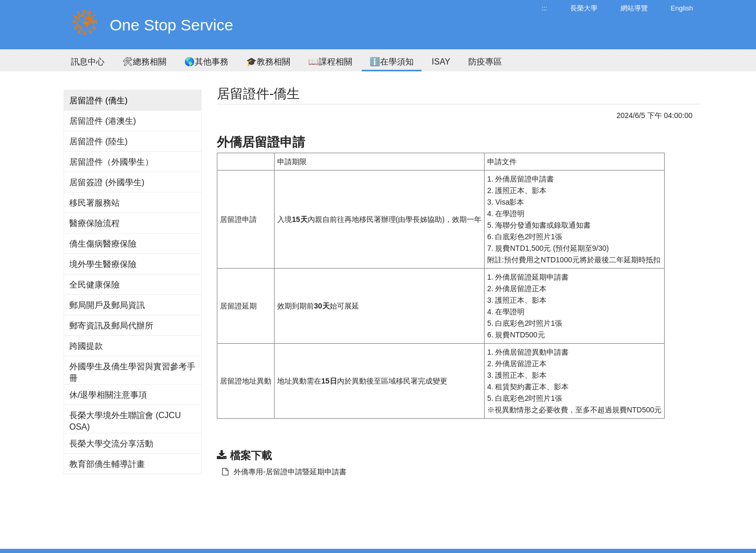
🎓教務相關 (268, 62)
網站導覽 (634, 8)
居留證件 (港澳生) (103, 121)
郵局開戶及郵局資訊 (107, 305)
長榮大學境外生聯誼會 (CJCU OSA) (125, 421)
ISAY (441, 62)
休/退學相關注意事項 (108, 395)
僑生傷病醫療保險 (103, 244)
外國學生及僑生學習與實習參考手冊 (132, 372)
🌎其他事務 (206, 62)
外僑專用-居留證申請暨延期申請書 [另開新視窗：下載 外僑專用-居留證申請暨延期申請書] (284, 472)
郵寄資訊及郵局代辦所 (111, 326)
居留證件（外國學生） (111, 162)
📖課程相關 (330, 62)
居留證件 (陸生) (98, 141)
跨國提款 (86, 346)
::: (545, 8)
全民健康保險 (94, 285)
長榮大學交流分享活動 (111, 444)
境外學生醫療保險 (103, 264)
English (682, 8)
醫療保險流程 (94, 223)
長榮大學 (584, 8)
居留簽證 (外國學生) (107, 182)
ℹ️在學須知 (392, 62)
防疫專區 (485, 62)
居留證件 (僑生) (98, 100)
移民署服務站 (94, 203)
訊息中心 (88, 62)
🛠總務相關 (144, 62)
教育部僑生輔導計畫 (107, 464)
